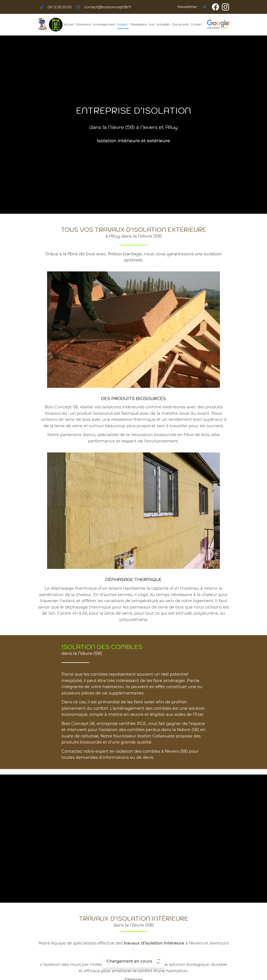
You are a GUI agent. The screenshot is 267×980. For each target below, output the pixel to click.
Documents (180, 25)
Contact (196, 25)
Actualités (163, 25)
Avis (152, 25)
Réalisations (138, 25)
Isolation (123, 25)
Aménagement (104, 25)
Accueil (69, 25)
